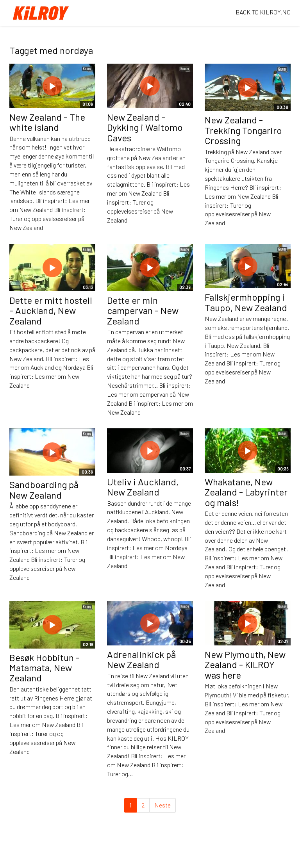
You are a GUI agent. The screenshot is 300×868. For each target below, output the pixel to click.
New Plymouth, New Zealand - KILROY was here (245, 665)
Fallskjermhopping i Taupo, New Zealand (246, 302)
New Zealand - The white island (47, 122)
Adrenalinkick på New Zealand (141, 659)
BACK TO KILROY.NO (263, 12)
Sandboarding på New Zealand (44, 489)
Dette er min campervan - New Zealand (143, 310)
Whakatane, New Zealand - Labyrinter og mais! (246, 492)
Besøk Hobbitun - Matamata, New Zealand (45, 668)
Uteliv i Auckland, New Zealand (143, 487)
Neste (162, 805)
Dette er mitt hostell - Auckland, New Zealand (51, 310)
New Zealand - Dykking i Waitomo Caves (145, 127)
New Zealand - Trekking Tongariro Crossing (243, 130)
